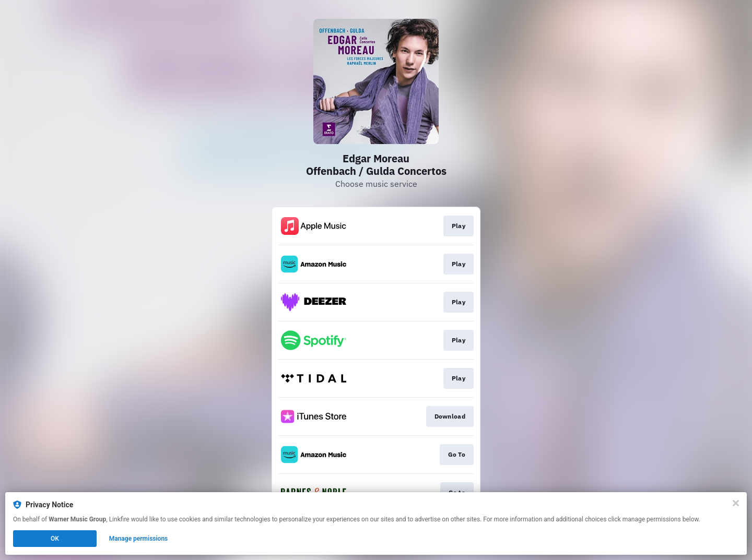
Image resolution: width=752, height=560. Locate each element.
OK (55, 539)
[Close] (736, 503)
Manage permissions (139, 539)
